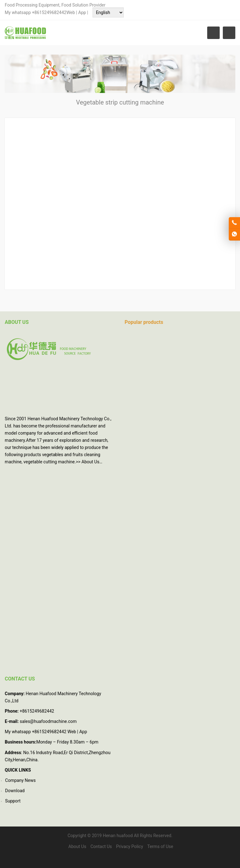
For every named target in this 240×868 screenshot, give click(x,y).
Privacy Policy (130, 846)
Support (13, 801)
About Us (90, 462)
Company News (20, 780)
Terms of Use (160, 846)
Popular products (144, 322)
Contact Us (101, 846)
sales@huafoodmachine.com (48, 721)
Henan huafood (118, 836)
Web (71, 12)
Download (15, 791)
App (82, 12)
